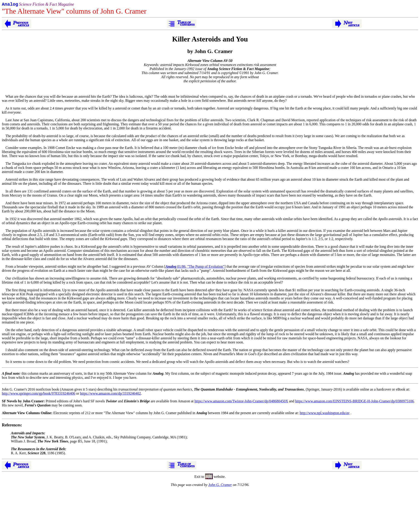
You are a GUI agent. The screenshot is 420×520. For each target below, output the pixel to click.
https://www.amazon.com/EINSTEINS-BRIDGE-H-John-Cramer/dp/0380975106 (355, 402)
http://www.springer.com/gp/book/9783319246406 (38, 394)
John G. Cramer (220, 486)
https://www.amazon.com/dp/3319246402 (110, 394)
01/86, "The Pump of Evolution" (195, 267)
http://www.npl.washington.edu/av (325, 414)
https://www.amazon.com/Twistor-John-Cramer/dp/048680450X (241, 402)
